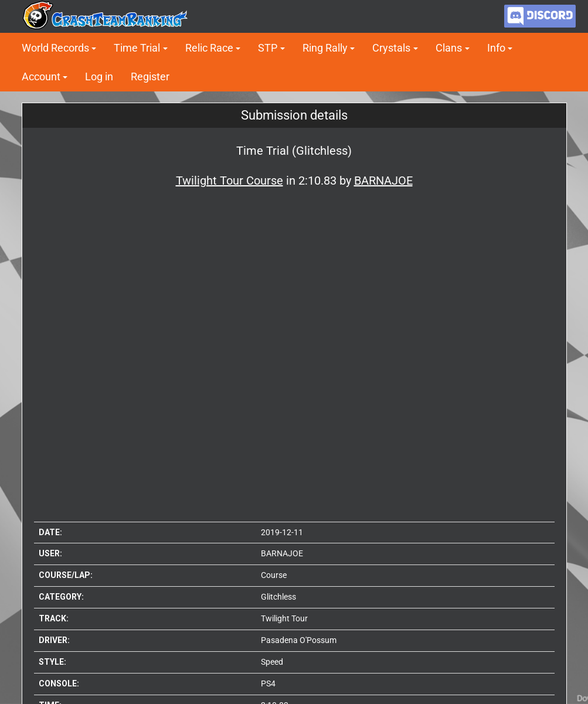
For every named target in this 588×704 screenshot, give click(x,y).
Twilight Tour (284, 618)
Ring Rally (325, 48)
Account (41, 76)
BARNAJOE (282, 553)
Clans (449, 48)
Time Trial (137, 48)
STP (268, 48)
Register (150, 76)
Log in (99, 76)
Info (496, 48)
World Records (55, 48)
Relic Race (209, 48)
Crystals (391, 48)
